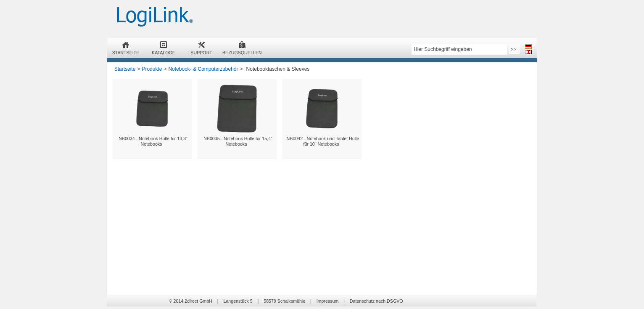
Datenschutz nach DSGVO (376, 301)
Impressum (328, 301)
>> (513, 49)
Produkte (152, 69)
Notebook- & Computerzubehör (203, 69)
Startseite (125, 69)
